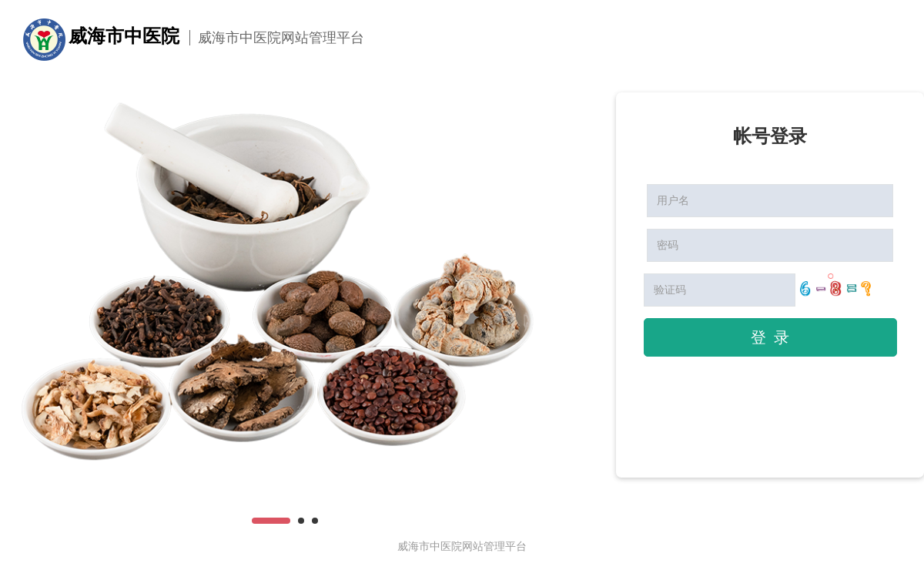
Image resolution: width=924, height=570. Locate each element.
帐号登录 (770, 136)
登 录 (770, 337)
